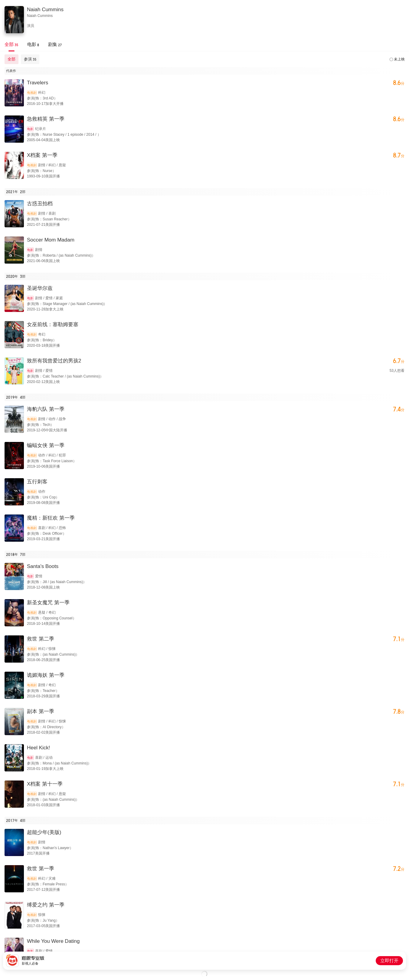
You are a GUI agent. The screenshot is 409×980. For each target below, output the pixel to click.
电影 (30, 129)
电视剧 (32, 93)
